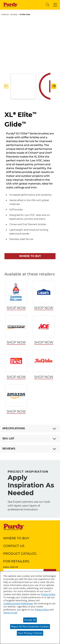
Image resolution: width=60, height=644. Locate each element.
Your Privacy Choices (30, 633)
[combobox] (31, 5)
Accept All (30, 620)
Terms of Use (10, 613)
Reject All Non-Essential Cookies (30, 626)
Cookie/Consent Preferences (18, 603)
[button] (55, 5)
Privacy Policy (48, 594)
